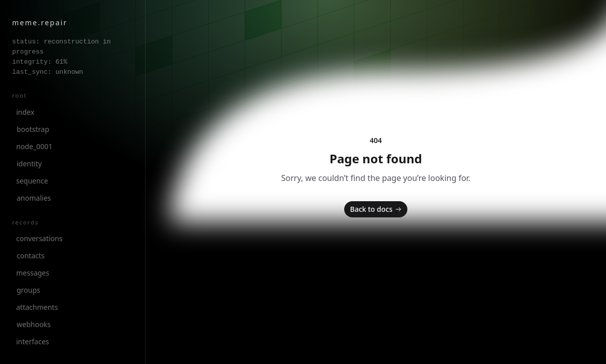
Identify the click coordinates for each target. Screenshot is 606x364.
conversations (39, 238)
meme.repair (40, 22)
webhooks (34, 324)
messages (33, 273)
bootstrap (33, 129)
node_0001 (34, 146)
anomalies (34, 198)
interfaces (33, 342)
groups (29, 290)
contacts (31, 256)
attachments (37, 307)
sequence (32, 181)
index (25, 112)
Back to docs (377, 209)
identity (29, 164)
